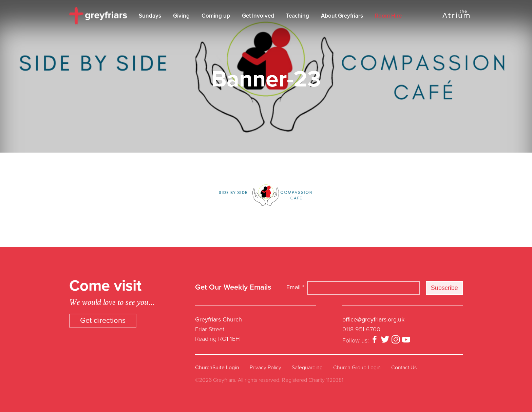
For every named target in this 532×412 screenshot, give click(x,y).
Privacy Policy (265, 368)
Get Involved (258, 16)
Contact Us (404, 368)
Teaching (298, 16)
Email (295, 287)
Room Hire (388, 16)
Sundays (150, 16)
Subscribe (444, 288)
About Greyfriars (342, 16)
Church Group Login (357, 368)
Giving (181, 16)
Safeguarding (307, 368)
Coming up (216, 16)
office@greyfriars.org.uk (373, 319)
